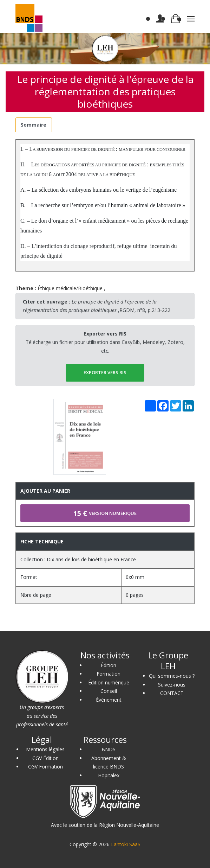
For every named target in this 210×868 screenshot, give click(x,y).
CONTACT (172, 693)
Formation (109, 674)
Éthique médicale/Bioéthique (70, 288)
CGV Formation (45, 767)
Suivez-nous (172, 685)
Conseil (109, 691)
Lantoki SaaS (126, 844)
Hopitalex (109, 775)
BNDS (109, 749)
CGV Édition (45, 758)
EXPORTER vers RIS (105, 372)
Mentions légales (45, 749)
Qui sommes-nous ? (172, 676)
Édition (109, 665)
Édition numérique (109, 682)
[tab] (34, 125)
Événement (109, 700)
